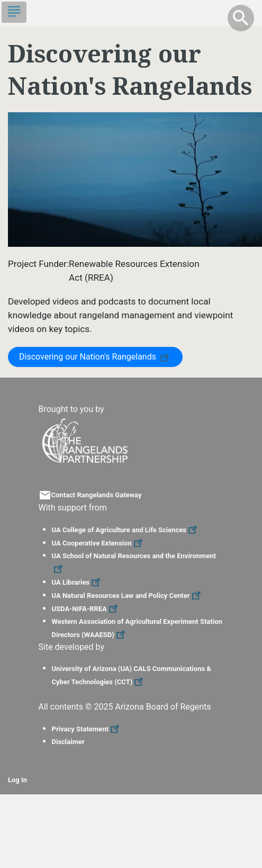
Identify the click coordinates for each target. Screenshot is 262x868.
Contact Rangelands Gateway (97, 495)
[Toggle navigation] (14, 12)
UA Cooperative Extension (98, 543)
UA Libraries (78, 582)
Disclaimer (68, 742)
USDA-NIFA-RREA (86, 609)
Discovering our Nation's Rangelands (95, 356)
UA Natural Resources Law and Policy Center (128, 596)
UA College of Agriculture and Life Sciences (126, 530)
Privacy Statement (87, 729)
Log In (17, 780)
